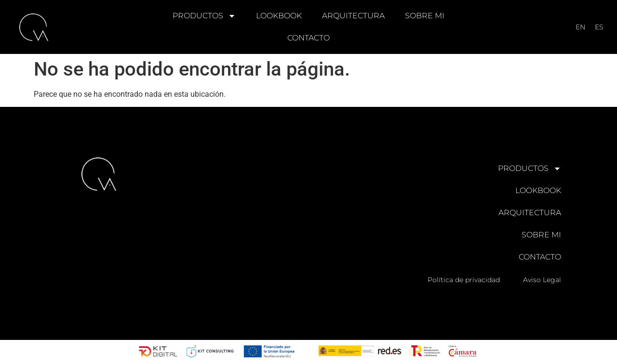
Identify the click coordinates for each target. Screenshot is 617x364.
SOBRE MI (425, 16)
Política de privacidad (464, 280)
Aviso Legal (542, 280)
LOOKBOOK (279, 16)
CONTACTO (308, 38)
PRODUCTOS (204, 16)
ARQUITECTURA (353, 16)
